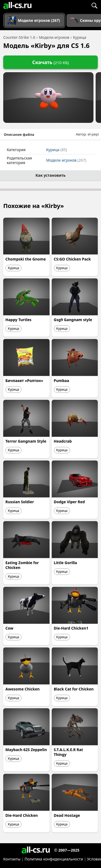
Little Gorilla (65, 563)
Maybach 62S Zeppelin (26, 750)
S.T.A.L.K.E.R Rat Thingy (69, 752)
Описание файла (19, 134)
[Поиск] (94, 5)
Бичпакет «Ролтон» (24, 381)
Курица (56, 150)
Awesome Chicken (22, 689)
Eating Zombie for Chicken (22, 565)
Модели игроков (66, 160)
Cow (9, 628)
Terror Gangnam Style (26, 441)
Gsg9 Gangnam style (73, 320)
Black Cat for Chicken (74, 689)
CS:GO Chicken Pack (72, 259)
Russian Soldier (20, 502)
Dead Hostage (67, 815)
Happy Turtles (18, 320)
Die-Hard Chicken (22, 815)
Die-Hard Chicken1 (71, 628)
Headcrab (63, 441)
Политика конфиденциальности (54, 859)
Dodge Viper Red (69, 502)
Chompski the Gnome (26, 259)
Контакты (12, 859)
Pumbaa (62, 381)
